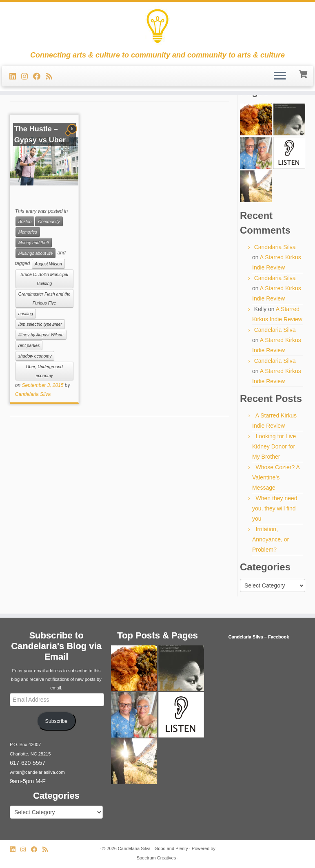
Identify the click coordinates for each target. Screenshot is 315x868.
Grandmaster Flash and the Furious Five (44, 298)
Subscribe (57, 721)
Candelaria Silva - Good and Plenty (153, 848)
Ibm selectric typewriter (40, 324)
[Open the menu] (280, 76)
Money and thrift (34, 243)
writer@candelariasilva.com (37, 772)
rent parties (29, 345)
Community (49, 221)
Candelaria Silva (33, 394)
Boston (25, 221)
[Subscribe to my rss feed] (52, 77)
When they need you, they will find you (275, 508)
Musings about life (36, 253)
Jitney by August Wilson (41, 335)
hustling (26, 314)
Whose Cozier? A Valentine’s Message (276, 477)
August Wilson (48, 264)
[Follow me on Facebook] (39, 77)
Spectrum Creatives (156, 858)
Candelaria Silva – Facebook (259, 637)
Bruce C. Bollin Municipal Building (44, 279)
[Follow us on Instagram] (27, 77)
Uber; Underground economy (44, 371)
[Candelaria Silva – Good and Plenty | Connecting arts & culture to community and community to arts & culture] (157, 27)
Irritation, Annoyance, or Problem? (271, 539)
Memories (28, 232)
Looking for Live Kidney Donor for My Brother (274, 446)
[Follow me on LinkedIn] (15, 77)
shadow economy (35, 356)
